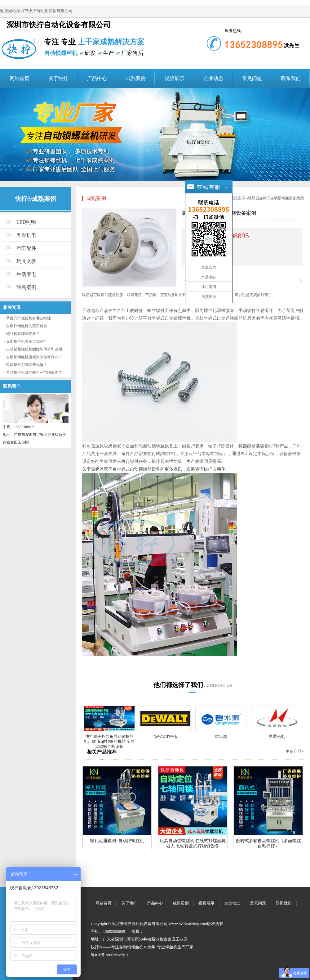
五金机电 (26, 235)
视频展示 (175, 78)
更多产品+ (295, 751)
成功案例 (209, 287)
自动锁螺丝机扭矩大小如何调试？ (34, 357)
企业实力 (209, 267)
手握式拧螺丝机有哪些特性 (29, 318)
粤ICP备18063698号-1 (110, 955)
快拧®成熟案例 (36, 199)
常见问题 (252, 78)
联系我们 (291, 78)
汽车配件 (26, 248)
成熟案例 (136, 78)
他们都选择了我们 (178, 685)
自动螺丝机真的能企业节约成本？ (34, 373)
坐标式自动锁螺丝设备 (152, 446)
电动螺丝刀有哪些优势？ (27, 365)
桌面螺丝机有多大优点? (26, 341)
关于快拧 (58, 78)
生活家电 (26, 274)
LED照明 (26, 222)
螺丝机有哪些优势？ (23, 334)
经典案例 (26, 287)
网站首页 (20, 78)
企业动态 (213, 78)
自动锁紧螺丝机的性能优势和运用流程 (38, 349)
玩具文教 (26, 261)
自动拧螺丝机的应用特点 (27, 326)
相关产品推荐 (102, 752)
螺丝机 (171, 947)
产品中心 (97, 78)
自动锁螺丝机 (131, 947)
